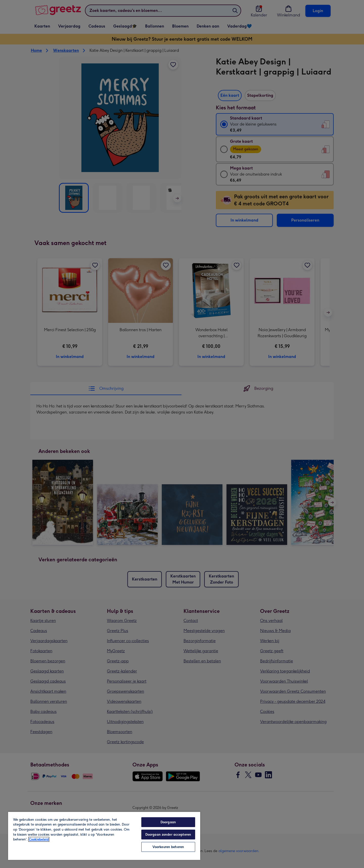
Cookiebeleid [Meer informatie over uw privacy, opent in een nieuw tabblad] (39, 839)
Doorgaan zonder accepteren (168, 835)
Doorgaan (168, 822)
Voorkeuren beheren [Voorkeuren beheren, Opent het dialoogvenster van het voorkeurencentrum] (168, 847)
